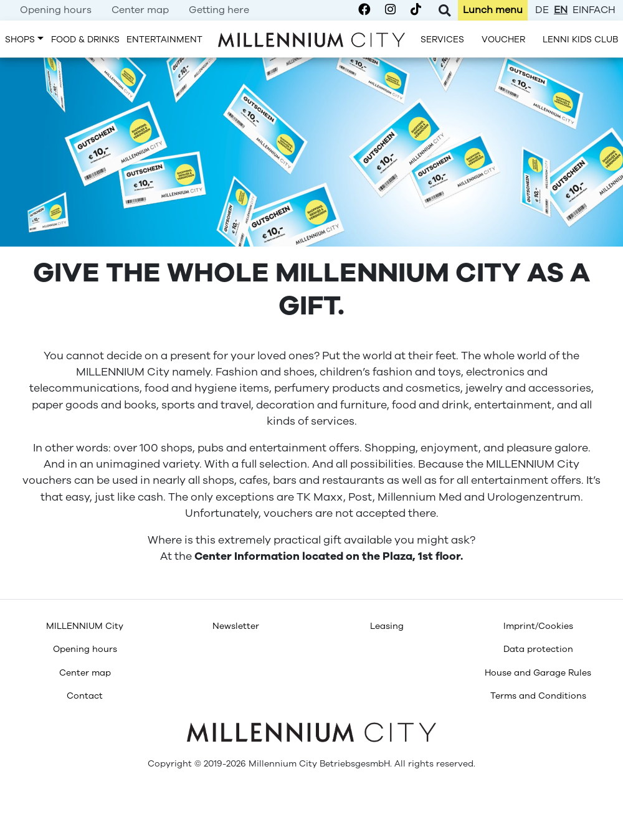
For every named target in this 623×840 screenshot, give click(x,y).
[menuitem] (56, 10)
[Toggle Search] (445, 10)
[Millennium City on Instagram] (390, 10)
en (561, 10)
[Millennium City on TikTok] (416, 10)
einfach (594, 10)
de (542, 10)
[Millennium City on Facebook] (364, 10)
